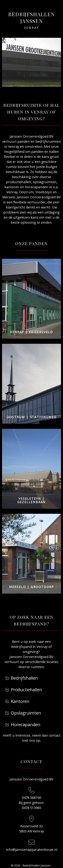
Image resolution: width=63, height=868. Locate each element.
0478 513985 (32, 808)
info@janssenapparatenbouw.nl (32, 850)
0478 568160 (32, 798)
